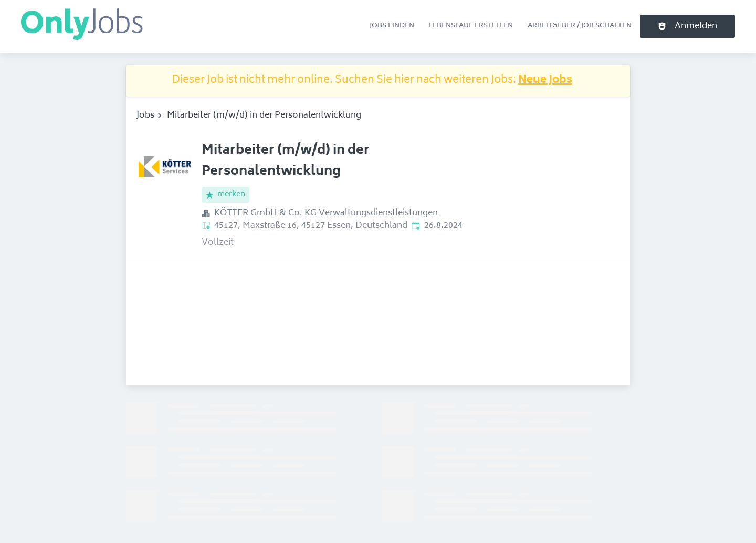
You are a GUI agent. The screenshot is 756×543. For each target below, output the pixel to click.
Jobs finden (392, 26)
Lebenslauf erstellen (471, 26)
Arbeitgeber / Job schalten (580, 26)
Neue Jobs (545, 81)
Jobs (145, 116)
